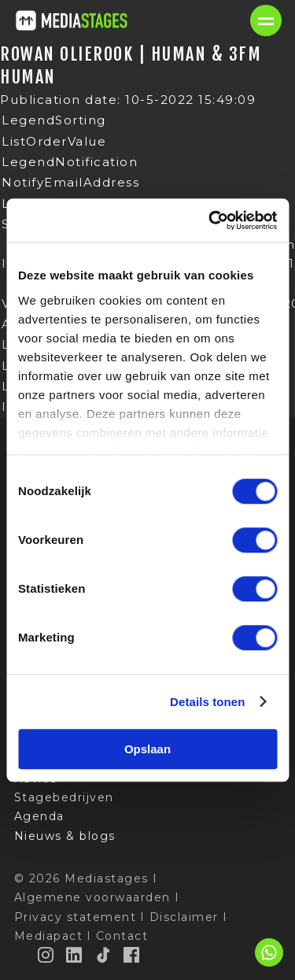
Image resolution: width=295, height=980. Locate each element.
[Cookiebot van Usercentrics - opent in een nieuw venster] (210, 220)
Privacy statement (76, 917)
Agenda (39, 816)
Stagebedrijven (64, 797)
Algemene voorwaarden (92, 897)
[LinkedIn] (75, 955)
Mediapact (49, 936)
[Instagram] (46, 955)
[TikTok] (104, 955)
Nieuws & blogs (65, 836)
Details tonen (207, 702)
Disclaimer (184, 917)
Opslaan (147, 749)
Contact (122, 936)
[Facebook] (132, 955)
